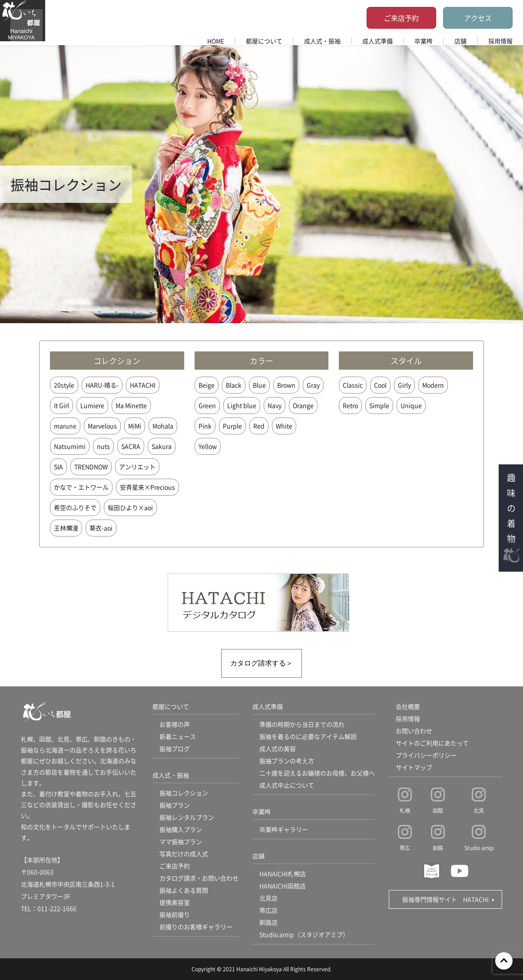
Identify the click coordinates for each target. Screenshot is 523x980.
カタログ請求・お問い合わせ (199, 878)
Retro (350, 405)
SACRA (131, 446)
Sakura (162, 446)
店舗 (460, 41)
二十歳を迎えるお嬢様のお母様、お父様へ (317, 773)
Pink (205, 426)
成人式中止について (287, 785)
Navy (275, 405)
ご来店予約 (401, 18)
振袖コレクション (184, 793)
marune (65, 426)
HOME (216, 41)
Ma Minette (131, 405)
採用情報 (500, 41)
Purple (232, 426)
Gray (313, 385)
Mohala (163, 426)
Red (259, 426)
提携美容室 (175, 902)
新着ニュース (178, 736)
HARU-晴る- (102, 385)
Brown (286, 385)
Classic (353, 385)
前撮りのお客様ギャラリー (196, 927)
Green (207, 405)
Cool (380, 385)
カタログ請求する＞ (261, 663)
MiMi (135, 426)
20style (64, 385)
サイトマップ (414, 767)
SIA (58, 467)
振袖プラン (175, 805)
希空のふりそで (75, 507)
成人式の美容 (278, 748)
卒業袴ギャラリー (284, 829)
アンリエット (137, 467)
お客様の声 (175, 724)
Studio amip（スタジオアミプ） (304, 934)
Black (234, 385)
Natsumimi (70, 446)
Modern (433, 385)
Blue (259, 385)
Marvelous (102, 426)
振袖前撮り (175, 914)
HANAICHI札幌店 (283, 874)
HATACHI (143, 385)
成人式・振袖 (322, 41)
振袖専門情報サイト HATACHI (445, 899)
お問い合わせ (414, 731)
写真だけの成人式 (184, 854)
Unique (411, 405)
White (284, 426)
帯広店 (268, 910)
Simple (379, 405)
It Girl (61, 405)
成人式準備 (377, 41)
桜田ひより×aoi (130, 507)
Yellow (208, 446)
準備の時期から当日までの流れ (302, 724)
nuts (103, 446)
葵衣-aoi (101, 528)
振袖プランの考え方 (287, 761)
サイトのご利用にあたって (432, 743)
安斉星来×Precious (147, 487)
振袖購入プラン (181, 829)
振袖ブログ (175, 748)
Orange (303, 405)
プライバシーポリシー (426, 755)
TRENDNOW (91, 467)
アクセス (478, 18)
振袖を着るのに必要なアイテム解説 (308, 736)
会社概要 (408, 706)
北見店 (268, 898)
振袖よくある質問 (184, 890)
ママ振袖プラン (181, 841)
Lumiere (92, 405)
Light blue (242, 405)
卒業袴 (424, 41)
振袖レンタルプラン (187, 817)
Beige (207, 385)
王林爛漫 (66, 528)
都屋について (264, 41)
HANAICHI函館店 (283, 886)
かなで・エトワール (81, 487)
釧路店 (268, 922)
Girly (404, 385)
